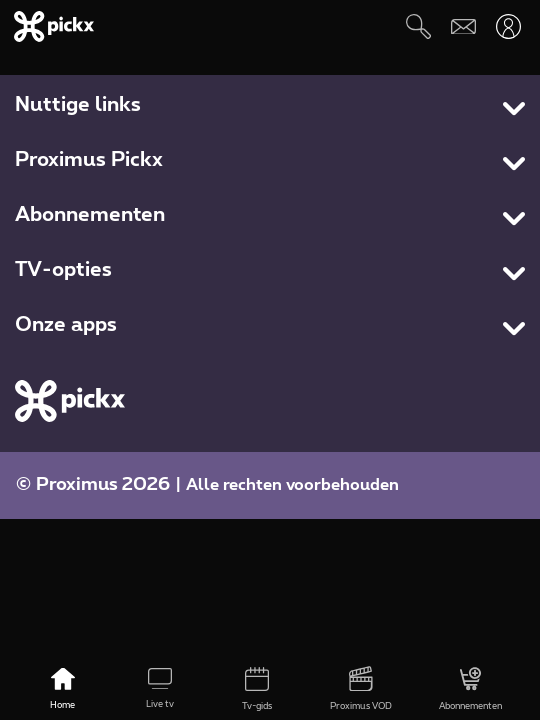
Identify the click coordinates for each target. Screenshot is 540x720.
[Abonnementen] (470, 690)
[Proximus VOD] (360, 690)
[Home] (62, 690)
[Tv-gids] (257, 690)
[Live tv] (160, 690)
